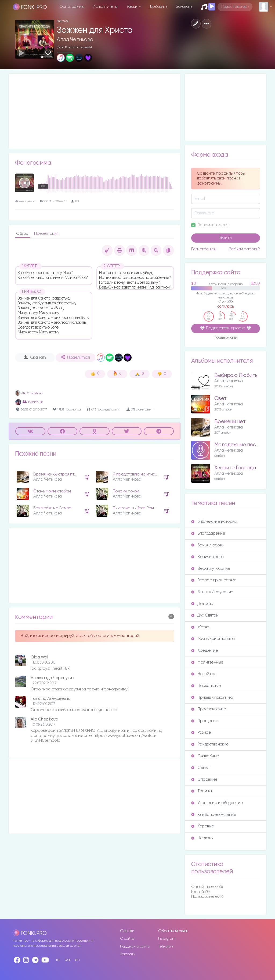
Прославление (209, 709)
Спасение (204, 779)
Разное (201, 732)
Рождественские (210, 744)
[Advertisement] (95, 111)
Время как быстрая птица (57, 474)
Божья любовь (207, 545)
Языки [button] (133, 7)
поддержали (225, 338)
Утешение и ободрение (217, 803)
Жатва (200, 627)
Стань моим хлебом (52, 491)
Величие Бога (207, 557)
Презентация (46, 234)
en (77, 960)
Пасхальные (206, 686)
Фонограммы (72, 7)
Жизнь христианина (213, 639)
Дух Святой (205, 615)
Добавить (159, 7)
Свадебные (205, 756)
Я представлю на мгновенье (140, 474)
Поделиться (75, 357)
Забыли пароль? (244, 249)
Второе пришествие (214, 580)
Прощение (205, 721)
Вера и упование (211, 569)
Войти (226, 238)
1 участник (33, 402)
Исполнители (105, 7)
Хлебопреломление (214, 815)
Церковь (202, 838)
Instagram (167, 939)
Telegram (166, 946)
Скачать (35, 357)
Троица (201, 791)
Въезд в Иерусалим (212, 592)
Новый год (204, 674)
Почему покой (126, 491)
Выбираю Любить (236, 375)
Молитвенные (207, 662)
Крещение (205, 651)
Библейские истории (214, 522)
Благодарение (208, 533)
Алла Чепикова (75, 39)
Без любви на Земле (52, 508)
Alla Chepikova (29, 393)
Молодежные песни (238, 445)
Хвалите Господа (235, 468)
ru (58, 960)
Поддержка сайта (135, 946)
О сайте (127, 939)
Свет (220, 399)
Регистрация (203, 249)
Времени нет (230, 422)
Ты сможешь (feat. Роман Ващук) (143, 508)
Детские (202, 604)
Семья (200, 768)
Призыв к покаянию (212, 698)
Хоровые (203, 826)
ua (67, 960)
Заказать (184, 7)
